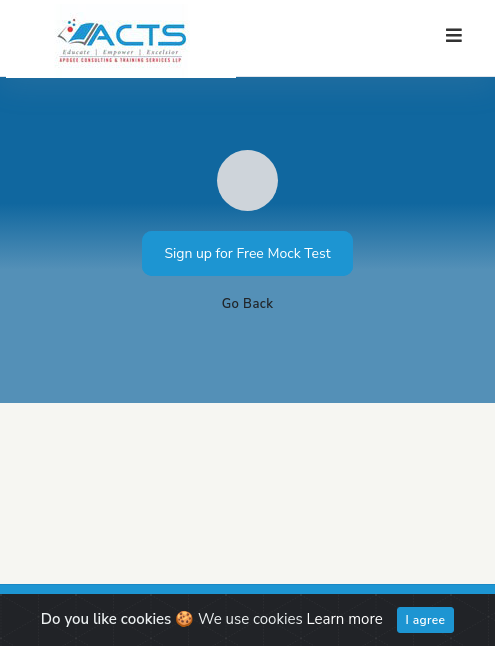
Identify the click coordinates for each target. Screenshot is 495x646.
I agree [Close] (426, 620)
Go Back (248, 304)
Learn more (345, 619)
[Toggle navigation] (454, 35)
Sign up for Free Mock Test (247, 253)
